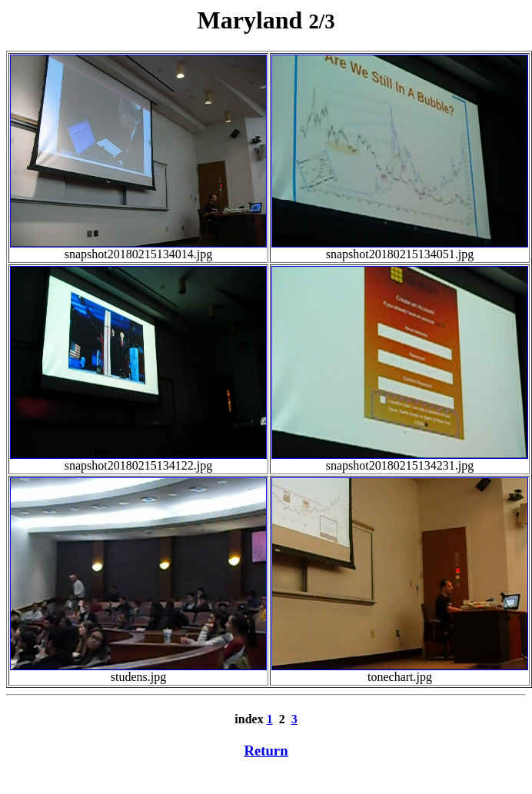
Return (266, 751)
